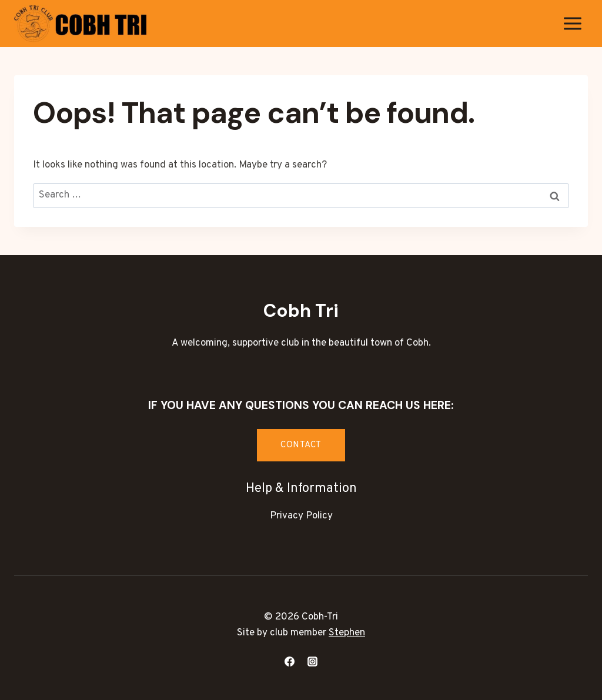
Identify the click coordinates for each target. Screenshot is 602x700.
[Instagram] (313, 661)
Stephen (347, 633)
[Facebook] (289, 661)
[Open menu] (572, 23)
